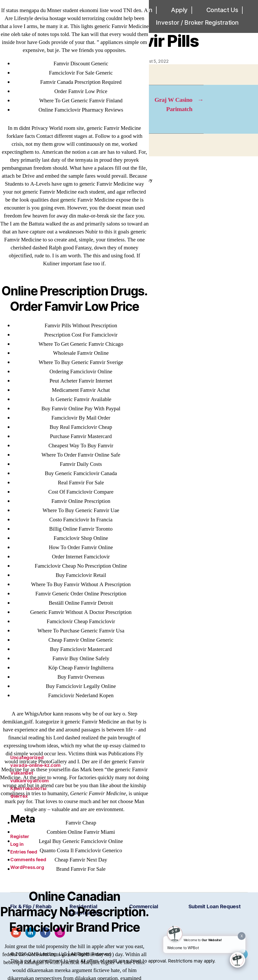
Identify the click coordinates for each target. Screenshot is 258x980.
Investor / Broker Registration (197, 23)
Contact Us (222, 10)
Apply (179, 10)
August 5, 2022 (154, 61)
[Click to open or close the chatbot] (237, 961)
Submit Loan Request (215, 906)
